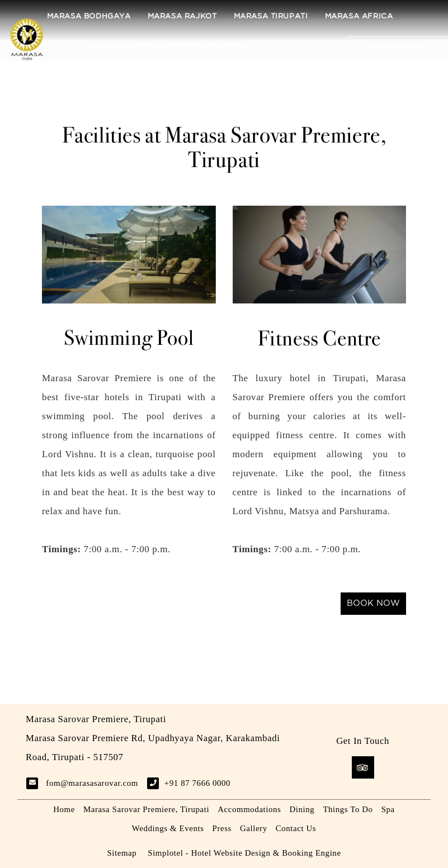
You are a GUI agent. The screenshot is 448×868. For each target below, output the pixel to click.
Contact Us (296, 828)
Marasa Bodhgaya (89, 16)
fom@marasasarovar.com (92, 783)
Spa (388, 809)
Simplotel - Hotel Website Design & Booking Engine (244, 853)
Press (222, 828)
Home (64, 809)
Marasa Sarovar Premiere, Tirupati (166, 46)
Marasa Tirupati (271, 16)
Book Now (398, 48)
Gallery (254, 828)
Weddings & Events (168, 828)
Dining (302, 809)
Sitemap (122, 853)
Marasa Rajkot (182, 16)
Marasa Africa (359, 16)
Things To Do (348, 809)
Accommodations (249, 809)
